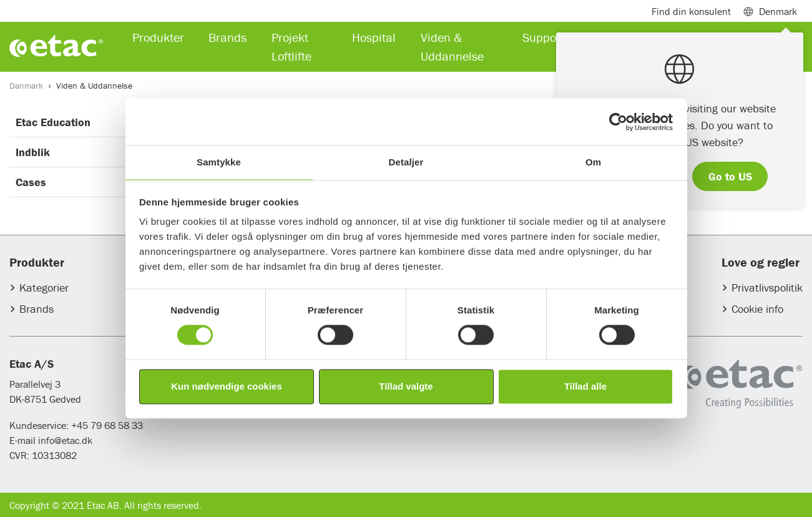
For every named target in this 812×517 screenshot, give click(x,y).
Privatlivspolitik (767, 288)
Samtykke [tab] (219, 162)
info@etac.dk (65, 440)
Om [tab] (593, 162)
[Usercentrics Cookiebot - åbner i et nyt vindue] (618, 122)
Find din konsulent (691, 11)
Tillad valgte (406, 386)
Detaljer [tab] (406, 162)
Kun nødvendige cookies (227, 386)
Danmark (26, 86)
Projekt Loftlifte (291, 47)
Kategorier (44, 288)
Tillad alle (585, 386)
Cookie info (757, 309)
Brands (37, 309)
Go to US (730, 176)
